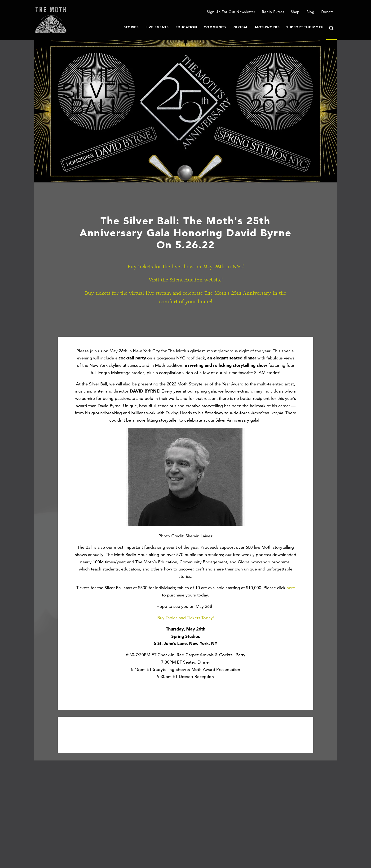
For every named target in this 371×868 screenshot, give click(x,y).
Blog (310, 12)
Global (241, 27)
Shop (295, 12)
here (291, 588)
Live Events (157, 27)
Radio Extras (273, 12)
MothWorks (267, 27)
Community (215, 27)
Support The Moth (305, 27)
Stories (131, 27)
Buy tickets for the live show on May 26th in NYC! (186, 267)
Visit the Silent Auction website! (186, 280)
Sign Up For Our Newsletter (231, 12)
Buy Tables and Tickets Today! (186, 618)
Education (186, 27)
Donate (328, 12)
